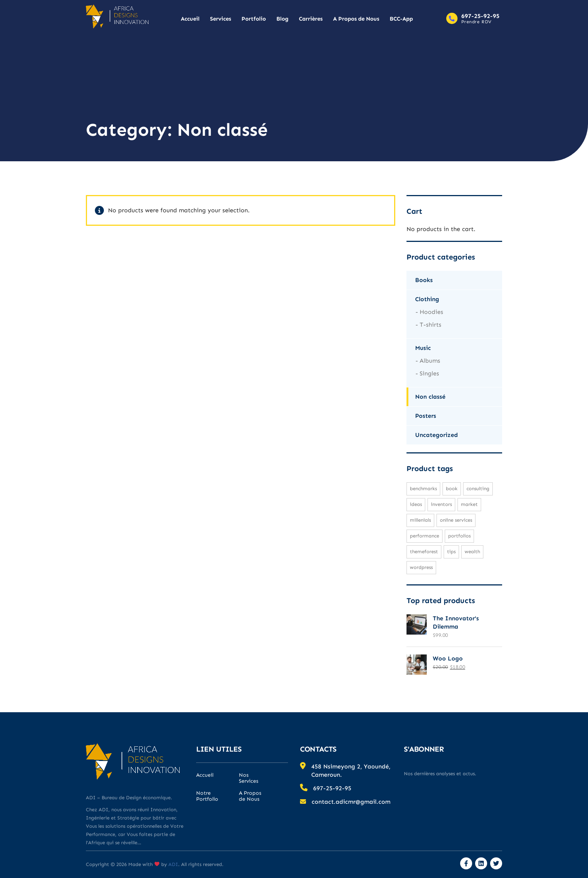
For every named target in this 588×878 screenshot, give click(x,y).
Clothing (427, 299)
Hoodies (431, 312)
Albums (430, 361)
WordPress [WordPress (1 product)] (421, 567)
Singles (429, 373)
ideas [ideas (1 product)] (416, 504)
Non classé (430, 397)
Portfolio (254, 19)
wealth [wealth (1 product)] (472, 552)
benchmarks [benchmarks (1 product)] (423, 489)
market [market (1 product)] (469, 504)
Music (423, 348)
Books (424, 280)
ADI (172, 864)
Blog (282, 19)
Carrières (311, 19)
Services (220, 19)
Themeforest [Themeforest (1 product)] (424, 552)
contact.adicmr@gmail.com (351, 802)
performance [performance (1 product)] (424, 536)
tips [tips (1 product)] (451, 552)
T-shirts (430, 325)
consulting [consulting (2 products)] (478, 489)
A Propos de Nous (356, 19)
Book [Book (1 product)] (452, 489)
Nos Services (249, 778)
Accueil (190, 19)
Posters (426, 416)
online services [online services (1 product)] (456, 520)
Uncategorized (436, 435)
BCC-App (401, 19)
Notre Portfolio (207, 796)
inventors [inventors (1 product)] (441, 504)
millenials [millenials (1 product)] (420, 520)
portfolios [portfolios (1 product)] (459, 536)
